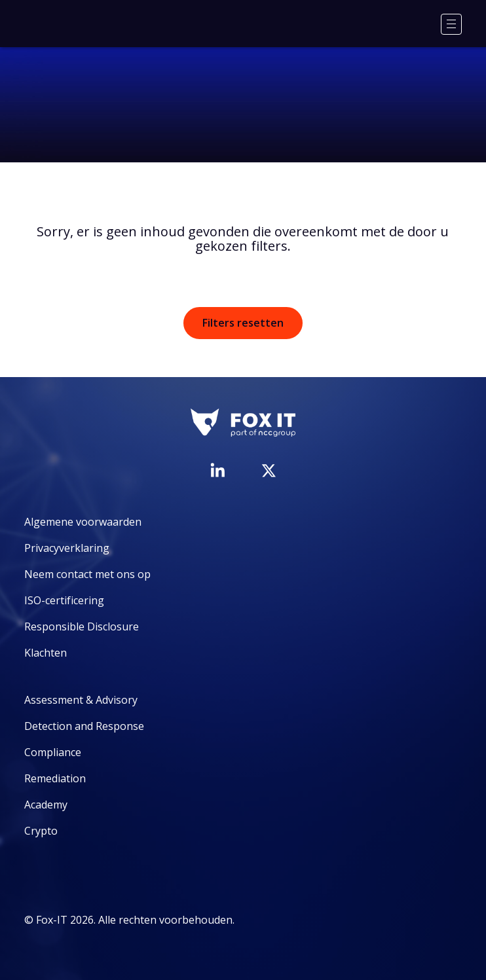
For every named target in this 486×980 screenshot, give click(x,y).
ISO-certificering (64, 600)
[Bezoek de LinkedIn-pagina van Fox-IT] (217, 470)
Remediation (55, 778)
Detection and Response (84, 726)
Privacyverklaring (67, 548)
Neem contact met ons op (87, 574)
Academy (46, 805)
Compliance (53, 752)
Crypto (41, 831)
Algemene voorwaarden (83, 522)
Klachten (46, 653)
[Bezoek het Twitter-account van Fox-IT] (269, 471)
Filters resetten (243, 323)
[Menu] (451, 24)
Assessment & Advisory (81, 700)
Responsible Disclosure (82, 626)
